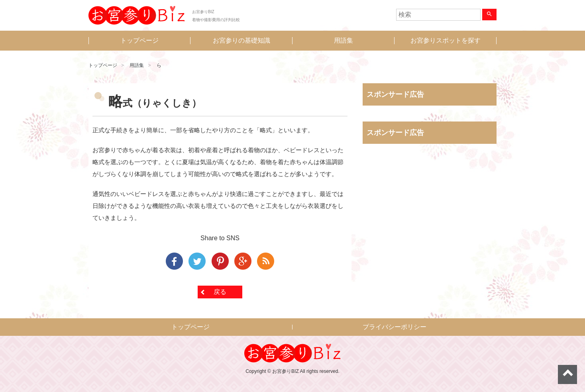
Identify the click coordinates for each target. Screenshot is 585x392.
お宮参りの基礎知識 (241, 40)
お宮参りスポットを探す (446, 40)
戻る (220, 292)
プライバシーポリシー (395, 327)
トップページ (139, 40)
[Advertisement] (430, 233)
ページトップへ (567, 374)
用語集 (344, 40)
